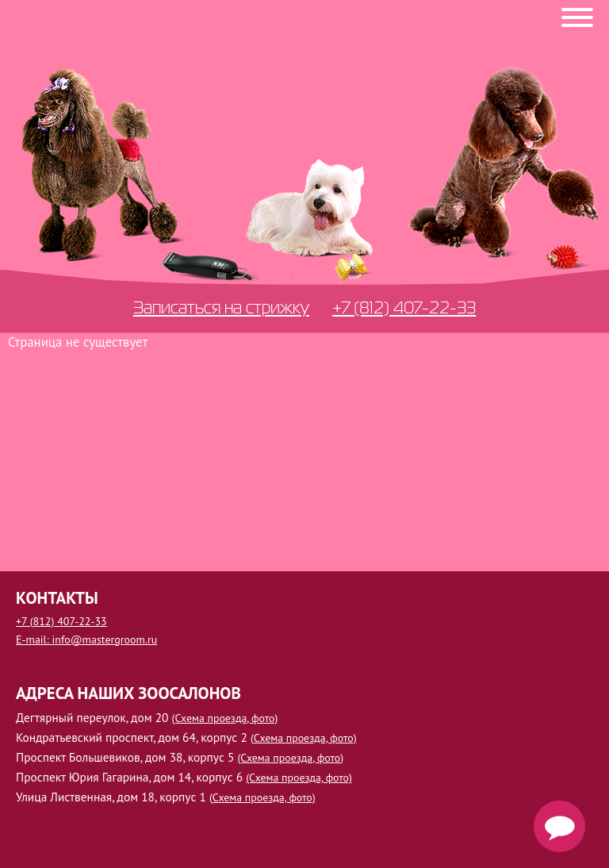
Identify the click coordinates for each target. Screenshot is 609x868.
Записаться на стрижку (221, 307)
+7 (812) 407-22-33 (404, 307)
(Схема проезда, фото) (225, 718)
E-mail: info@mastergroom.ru (86, 639)
